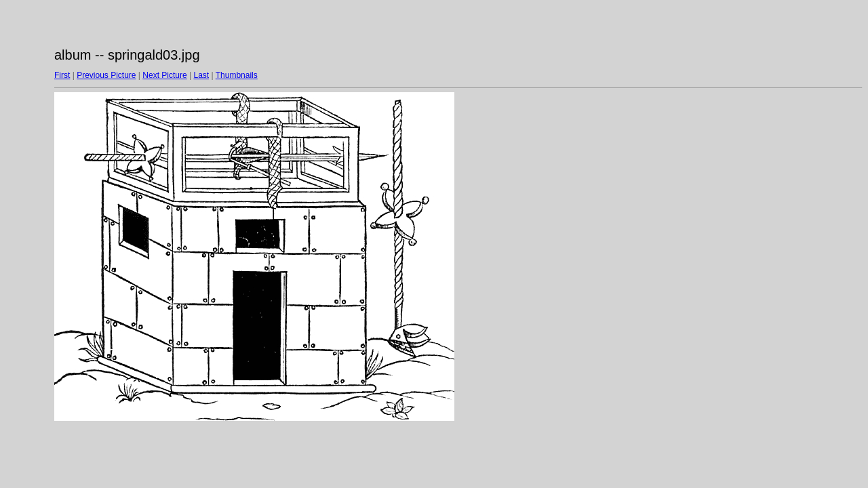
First (62, 75)
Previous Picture (106, 75)
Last (201, 75)
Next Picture (164, 75)
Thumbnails (237, 75)
